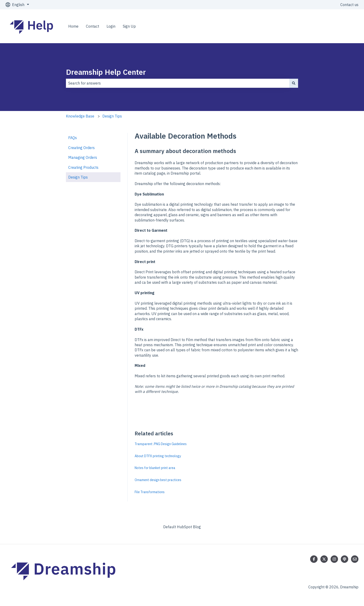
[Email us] (355, 559)
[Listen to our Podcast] (344, 559)
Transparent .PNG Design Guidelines (161, 444)
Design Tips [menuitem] (78, 177)
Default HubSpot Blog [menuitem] (182, 527)
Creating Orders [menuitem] (81, 148)
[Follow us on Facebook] (314, 559)
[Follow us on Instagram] (334, 559)
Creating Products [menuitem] (83, 167)
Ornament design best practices (158, 480)
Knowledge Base (80, 116)
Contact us (349, 5)
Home (73, 26)
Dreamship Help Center (106, 72)
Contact (93, 26)
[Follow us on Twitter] (324, 559)
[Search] (294, 83)
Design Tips (112, 116)
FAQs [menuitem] (73, 138)
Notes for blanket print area (155, 468)
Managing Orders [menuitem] (83, 157)
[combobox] (178, 83)
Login (111, 26)
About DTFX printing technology (158, 456)
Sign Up (129, 26)
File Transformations (150, 492)
